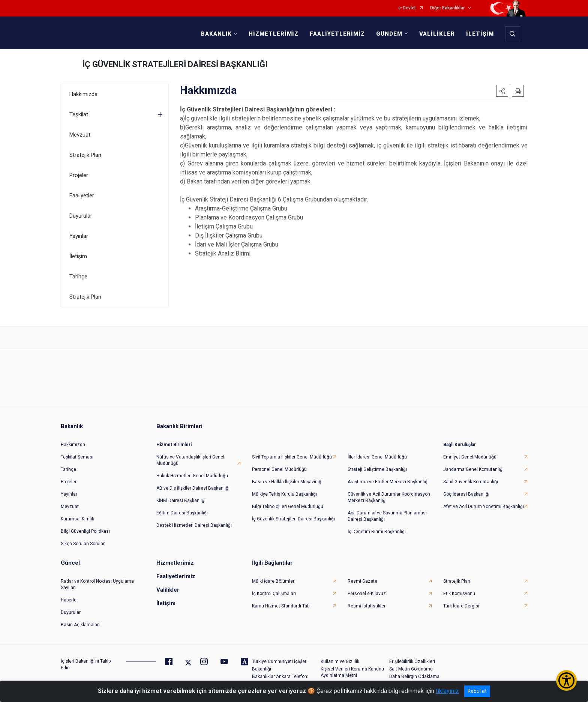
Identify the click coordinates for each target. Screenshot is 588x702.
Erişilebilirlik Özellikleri (412, 661)
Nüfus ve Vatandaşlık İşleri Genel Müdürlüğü (190, 460)
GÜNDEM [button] (389, 34)
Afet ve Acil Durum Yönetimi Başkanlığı (484, 507)
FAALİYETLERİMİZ (337, 34)
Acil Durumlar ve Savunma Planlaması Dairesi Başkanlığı (387, 516)
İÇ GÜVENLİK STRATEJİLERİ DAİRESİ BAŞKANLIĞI (175, 64)
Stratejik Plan (85, 155)
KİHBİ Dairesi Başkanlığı (181, 501)
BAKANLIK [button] (216, 34)
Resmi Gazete (362, 581)
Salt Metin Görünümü (411, 669)
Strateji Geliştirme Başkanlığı (377, 469)
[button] (502, 91)
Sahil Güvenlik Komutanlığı (471, 482)
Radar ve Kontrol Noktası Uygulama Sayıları (97, 584)
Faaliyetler (82, 195)
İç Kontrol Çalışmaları (274, 594)
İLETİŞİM (480, 34)
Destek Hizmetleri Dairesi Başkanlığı (194, 525)
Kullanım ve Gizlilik (340, 661)
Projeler (79, 175)
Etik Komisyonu (459, 594)
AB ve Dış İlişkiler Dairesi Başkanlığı (193, 488)
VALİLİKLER (437, 34)
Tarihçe (78, 277)
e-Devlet (407, 8)
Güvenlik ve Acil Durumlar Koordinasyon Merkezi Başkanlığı (389, 497)
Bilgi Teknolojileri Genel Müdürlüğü (288, 507)
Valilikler (168, 590)
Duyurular (81, 216)
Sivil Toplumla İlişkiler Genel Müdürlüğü (292, 457)
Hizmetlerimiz (175, 563)
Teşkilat (79, 114)
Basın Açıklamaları (80, 625)
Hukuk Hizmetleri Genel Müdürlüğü (192, 476)
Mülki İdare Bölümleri (274, 581)
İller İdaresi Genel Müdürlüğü (377, 457)
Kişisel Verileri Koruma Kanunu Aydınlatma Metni (352, 672)
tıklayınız (447, 691)
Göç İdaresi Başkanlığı (466, 494)
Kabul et (477, 691)
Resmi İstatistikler (367, 606)
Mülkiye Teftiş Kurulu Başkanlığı (284, 494)
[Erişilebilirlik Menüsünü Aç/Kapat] (566, 680)
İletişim (78, 256)
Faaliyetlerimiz (176, 576)
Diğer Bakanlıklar (447, 8)
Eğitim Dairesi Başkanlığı (182, 513)
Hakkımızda (83, 94)
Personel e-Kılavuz (367, 594)
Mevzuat (80, 135)
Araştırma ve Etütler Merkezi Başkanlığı (388, 482)
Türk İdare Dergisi (461, 606)
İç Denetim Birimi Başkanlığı (377, 532)
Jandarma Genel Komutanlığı (473, 469)
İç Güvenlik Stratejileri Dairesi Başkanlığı (293, 519)
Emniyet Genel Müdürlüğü (470, 457)
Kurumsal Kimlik (77, 519)
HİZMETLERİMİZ (274, 34)
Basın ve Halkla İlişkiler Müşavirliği (287, 482)
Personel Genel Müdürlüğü (279, 469)
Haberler (69, 600)
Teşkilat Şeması (77, 457)
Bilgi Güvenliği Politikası (85, 531)
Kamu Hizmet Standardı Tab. (281, 606)
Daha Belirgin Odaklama (414, 676)
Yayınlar (79, 236)
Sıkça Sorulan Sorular (83, 544)
